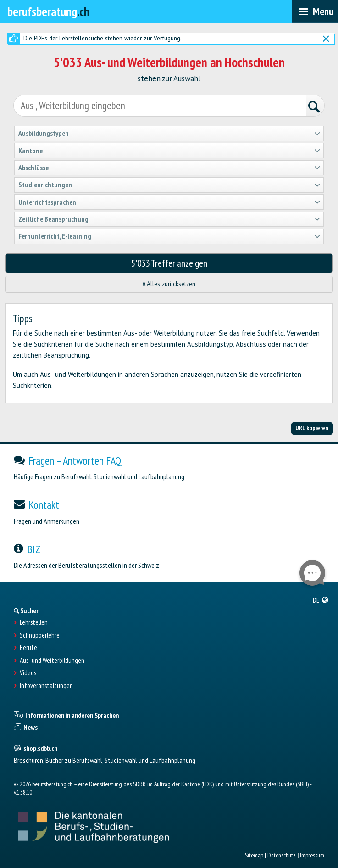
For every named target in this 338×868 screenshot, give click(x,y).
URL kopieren (312, 428)
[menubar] (315, 11)
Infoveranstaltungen (46, 686)
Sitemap (254, 855)
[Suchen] (315, 107)
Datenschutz (282, 855)
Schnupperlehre (40, 635)
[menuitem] (321, 600)
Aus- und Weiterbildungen (52, 661)
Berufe (28, 648)
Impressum (312, 855)
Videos (28, 673)
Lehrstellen (34, 622)
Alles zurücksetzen (169, 284)
